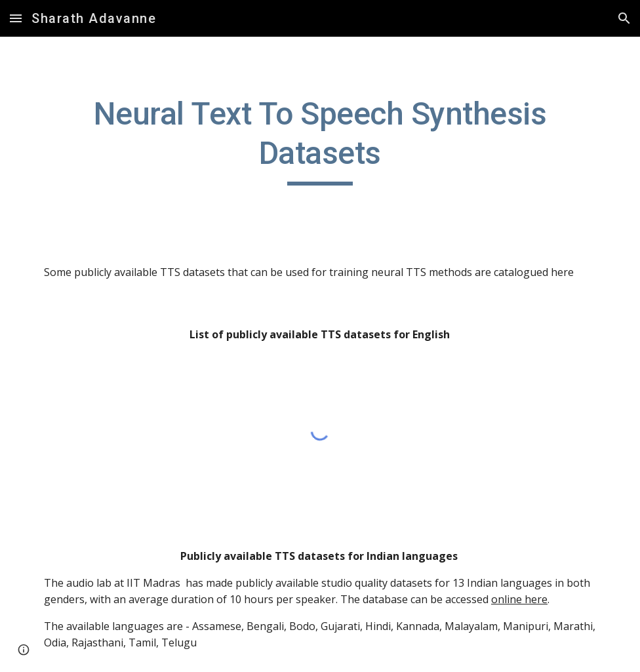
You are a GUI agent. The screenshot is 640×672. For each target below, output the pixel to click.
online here (519, 599)
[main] (320, 140)
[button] (16, 18)
